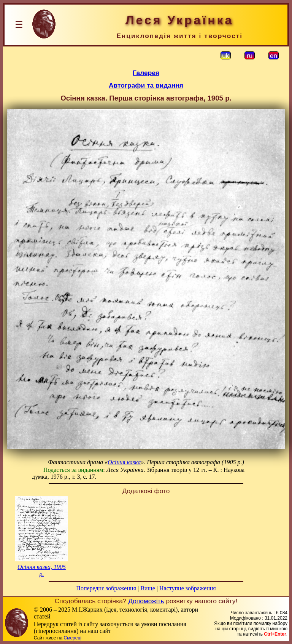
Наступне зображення (188, 588)
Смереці (72, 638)
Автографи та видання (146, 85)
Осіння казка (124, 462)
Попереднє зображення (106, 588)
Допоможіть (146, 601)
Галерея (146, 73)
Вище (148, 588)
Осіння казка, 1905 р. (42, 570)
